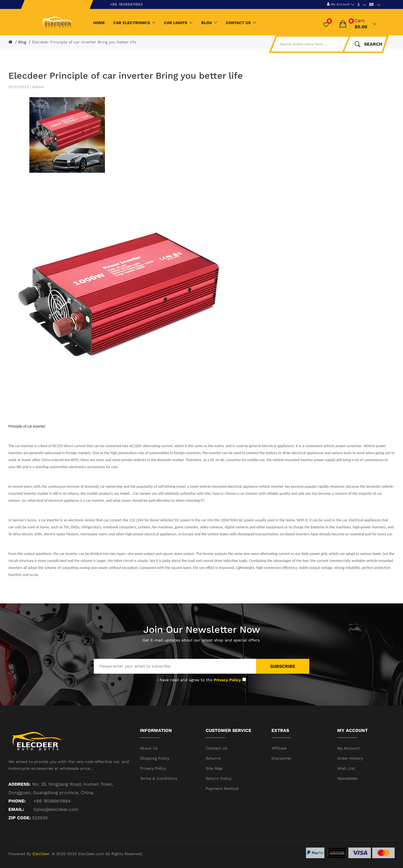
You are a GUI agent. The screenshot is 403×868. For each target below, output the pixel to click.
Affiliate (279, 748)
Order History (350, 758)
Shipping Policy (155, 758)
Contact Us (216, 748)
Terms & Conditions (159, 778)
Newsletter (348, 778)
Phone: (17, 801)
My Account (348, 748)
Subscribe (283, 666)
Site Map (214, 768)
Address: (19, 784)
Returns (213, 758)
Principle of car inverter (27, 426)
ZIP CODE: (20, 818)
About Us (149, 748)
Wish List (346, 768)
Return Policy (219, 778)
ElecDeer (41, 854)
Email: (16, 809)
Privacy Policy (153, 768)
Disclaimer (282, 758)
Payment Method (222, 788)
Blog (22, 42)
